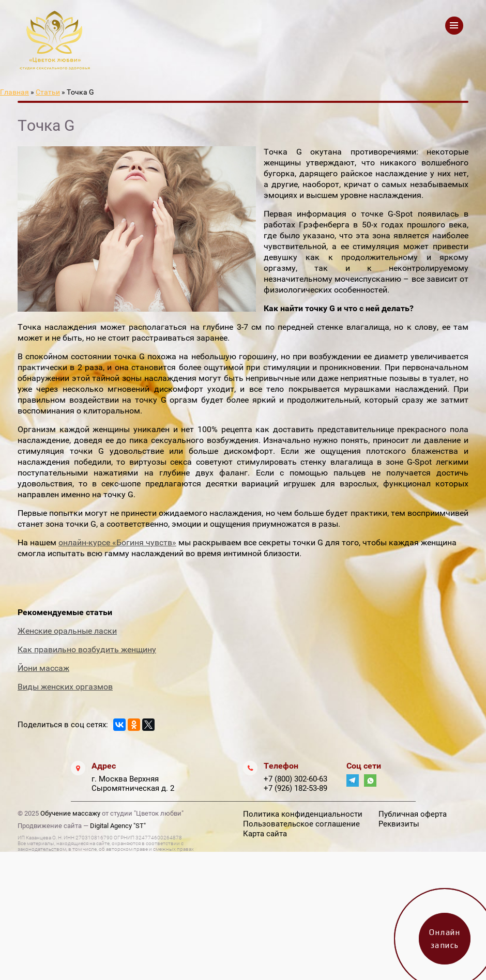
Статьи (48, 92)
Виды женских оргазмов (65, 687)
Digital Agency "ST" (118, 826)
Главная (14, 92)
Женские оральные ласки (67, 631)
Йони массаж (43, 668)
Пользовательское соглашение (301, 824)
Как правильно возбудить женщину (87, 649)
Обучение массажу (70, 813)
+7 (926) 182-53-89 (295, 788)
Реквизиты (399, 824)
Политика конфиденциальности (303, 814)
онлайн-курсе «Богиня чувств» (117, 542)
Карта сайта (265, 834)
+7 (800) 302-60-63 (295, 779)
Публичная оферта (413, 814)
